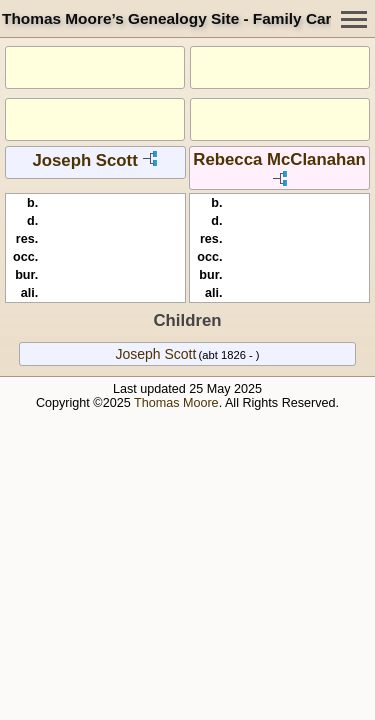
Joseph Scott (84, 160)
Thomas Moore (176, 403)
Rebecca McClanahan (279, 159)
